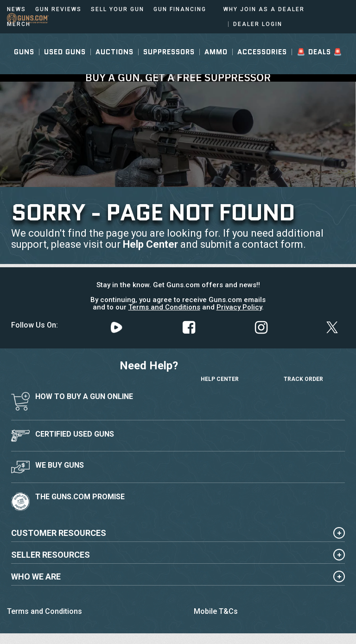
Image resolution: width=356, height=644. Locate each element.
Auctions (114, 68)
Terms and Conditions (164, 307)
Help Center (150, 244)
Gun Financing (180, 9)
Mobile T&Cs (216, 611)
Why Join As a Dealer (264, 9)
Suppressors (169, 68)
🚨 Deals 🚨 (320, 68)
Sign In (305, 41)
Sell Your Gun (118, 9)
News (16, 9)
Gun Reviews (58, 9)
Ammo (216, 68)
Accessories (262, 68)
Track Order (303, 370)
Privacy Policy (239, 307)
